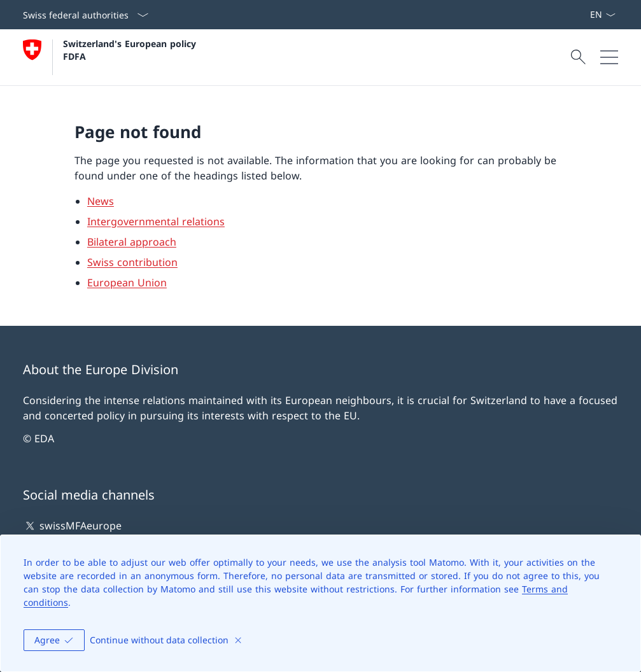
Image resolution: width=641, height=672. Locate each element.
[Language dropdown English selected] (602, 15)
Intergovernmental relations (156, 221)
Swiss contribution (132, 262)
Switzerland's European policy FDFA (131, 50)
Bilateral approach (132, 242)
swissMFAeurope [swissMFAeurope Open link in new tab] (72, 526)
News (101, 201)
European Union (127, 283)
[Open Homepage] (111, 57)
